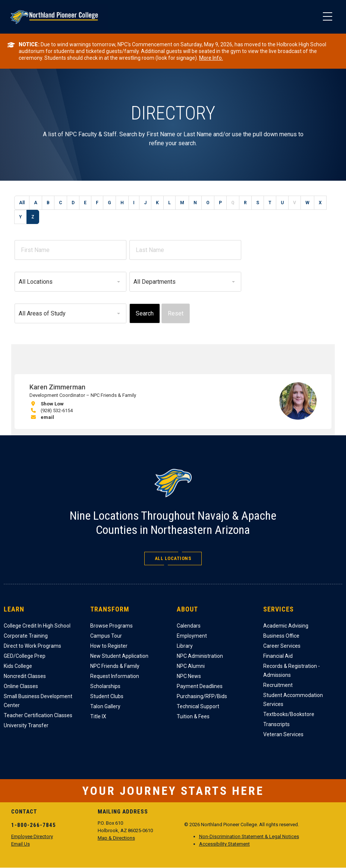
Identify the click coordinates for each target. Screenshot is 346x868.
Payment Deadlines (200, 686)
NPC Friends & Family (115, 666)
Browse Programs (111, 626)
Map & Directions (116, 838)
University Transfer (26, 725)
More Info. (211, 58)
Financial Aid (278, 656)
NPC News (189, 676)
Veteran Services (283, 734)
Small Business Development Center (38, 701)
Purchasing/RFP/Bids (202, 696)
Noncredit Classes (25, 676)
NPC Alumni (191, 666)
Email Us (21, 844)
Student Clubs (107, 696)
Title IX (98, 716)
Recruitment (278, 685)
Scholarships (105, 686)
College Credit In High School (37, 626)
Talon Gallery (105, 706)
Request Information (115, 676)
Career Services (282, 646)
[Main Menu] (327, 17)
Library (185, 646)
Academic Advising (286, 626)
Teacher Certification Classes (38, 715)
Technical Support (198, 706)
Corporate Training (26, 636)
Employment (192, 636)
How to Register (109, 646)
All (22, 203)
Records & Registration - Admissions (292, 671)
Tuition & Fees (193, 716)
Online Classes (21, 686)
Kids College (18, 666)
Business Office (281, 636)
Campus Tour (106, 636)
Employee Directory (32, 836)
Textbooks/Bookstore (289, 714)
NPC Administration (200, 656)
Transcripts (276, 724)
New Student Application (119, 656)
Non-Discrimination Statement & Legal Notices (249, 836)
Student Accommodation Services (293, 700)
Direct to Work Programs (32, 646)
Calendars (189, 626)
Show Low (52, 404)
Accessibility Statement (224, 844)
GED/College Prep (25, 656)
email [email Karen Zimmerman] (47, 417)
